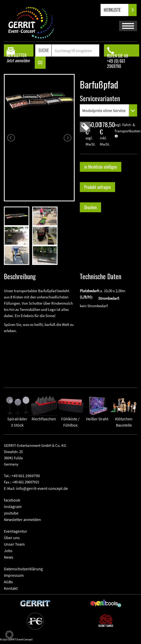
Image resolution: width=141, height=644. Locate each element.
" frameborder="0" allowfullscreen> (39, 357)
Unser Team (14, 544)
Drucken (90, 207)
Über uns (12, 538)
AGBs (8, 582)
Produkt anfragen (97, 187)
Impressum (14, 575)
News (9, 557)
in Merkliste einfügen (101, 167)
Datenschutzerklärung (23, 569)
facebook (12, 500)
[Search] (75, 50)
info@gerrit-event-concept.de (42, 488)
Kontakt (11, 588)
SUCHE (44, 50)
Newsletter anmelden (22, 519)
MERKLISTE (117, 10)
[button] (9, 635)
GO (40, 63)
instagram (13, 506)
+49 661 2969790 (26, 476)
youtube (11, 513)
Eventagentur (16, 531)
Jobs (8, 551)
